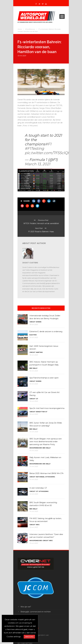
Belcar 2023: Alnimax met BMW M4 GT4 (46, 473)
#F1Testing (34, 148)
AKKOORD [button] (29, 637)
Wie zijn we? (26, 607)
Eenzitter (40, 412)
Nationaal (40, 477)
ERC (44, 464)
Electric (33, 335)
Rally (35, 368)
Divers (39, 322)
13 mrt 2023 (34, 527)
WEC (38, 525)
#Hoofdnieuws (30, 29)
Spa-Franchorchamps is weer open (44, 378)
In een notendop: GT (38, 488)
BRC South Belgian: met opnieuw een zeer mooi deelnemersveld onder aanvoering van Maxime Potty (46, 442)
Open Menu (62, 16)
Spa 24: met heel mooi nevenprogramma (47, 408)
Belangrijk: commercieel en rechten (36, 612)
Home (20, 29)
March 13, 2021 (37, 164)
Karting (39, 352)
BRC (31, 368)
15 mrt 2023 (34, 337)
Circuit (32, 322)
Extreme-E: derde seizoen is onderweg (46, 332)
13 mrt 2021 (22, 56)
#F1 (48, 144)
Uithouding (50, 477)
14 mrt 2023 (34, 432)
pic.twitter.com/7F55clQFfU (49, 153)
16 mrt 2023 (34, 324)
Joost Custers (30, 263)
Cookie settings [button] (14, 637)
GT (37, 399)
